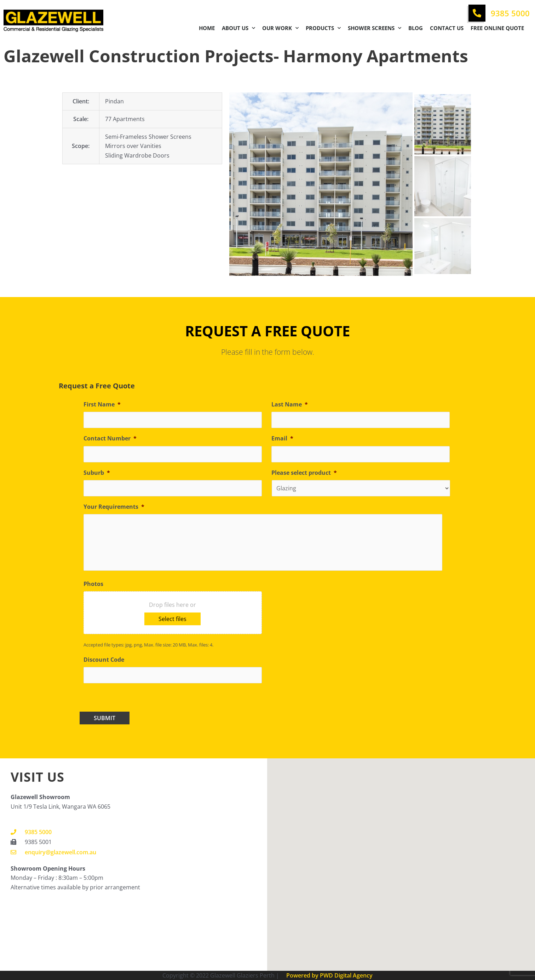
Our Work (280, 28)
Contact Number (110, 438)
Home (207, 28)
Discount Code (104, 660)
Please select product (304, 473)
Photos (93, 584)
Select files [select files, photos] (172, 619)
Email (282, 438)
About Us (238, 28)
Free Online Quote (497, 28)
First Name (102, 404)
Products (323, 28)
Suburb (97, 473)
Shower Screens (375, 28)
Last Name (290, 404)
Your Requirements (114, 507)
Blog (416, 28)
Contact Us (447, 28)
